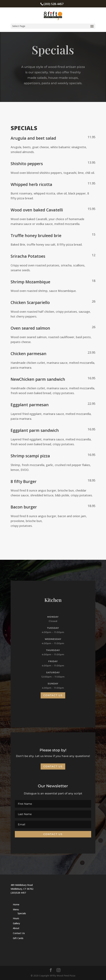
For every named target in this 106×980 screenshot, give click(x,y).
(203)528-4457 (18, 893)
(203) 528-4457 (53, 4)
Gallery (16, 923)
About (16, 928)
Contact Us (53, 695)
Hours (16, 918)
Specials (22, 913)
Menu (16, 909)
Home (16, 904)
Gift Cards (18, 938)
